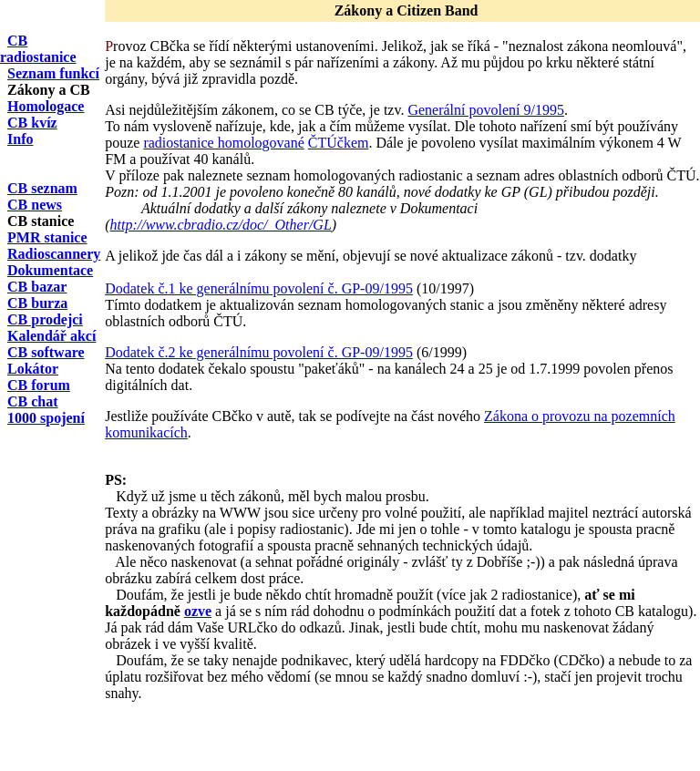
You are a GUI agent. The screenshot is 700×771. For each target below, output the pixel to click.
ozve (198, 611)
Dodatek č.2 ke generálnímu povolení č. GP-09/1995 (259, 352)
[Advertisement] (318, 744)
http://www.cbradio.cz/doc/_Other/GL (221, 225)
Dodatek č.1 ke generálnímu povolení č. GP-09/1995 (259, 288)
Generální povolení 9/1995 (486, 110)
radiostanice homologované (223, 143)
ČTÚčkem (339, 143)
